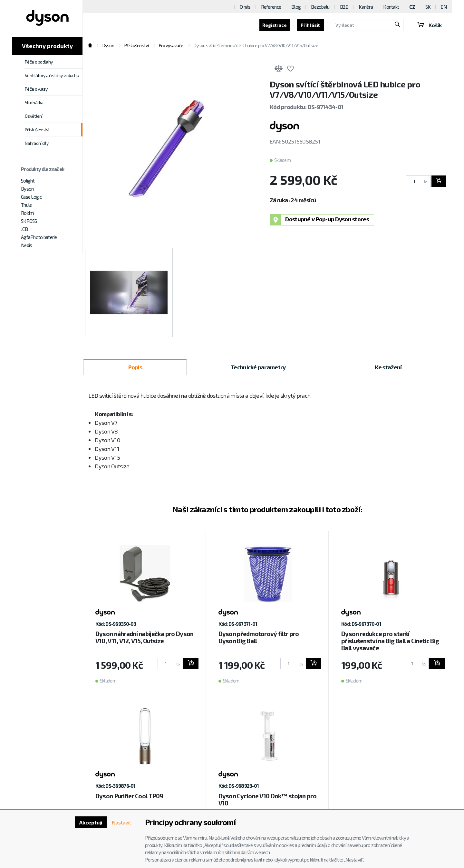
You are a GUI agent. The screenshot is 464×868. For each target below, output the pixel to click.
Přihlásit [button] (309, 25)
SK (428, 7)
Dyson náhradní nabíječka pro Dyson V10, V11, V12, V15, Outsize (145, 637)
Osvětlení (34, 116)
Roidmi (28, 213)
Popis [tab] (135, 367)
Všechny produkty (47, 46)
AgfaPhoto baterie (39, 237)
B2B (344, 7)
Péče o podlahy (39, 62)
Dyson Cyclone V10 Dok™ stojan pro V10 (267, 799)
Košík (429, 25)
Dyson (27, 189)
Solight (28, 181)
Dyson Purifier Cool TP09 (129, 796)
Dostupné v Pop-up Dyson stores (319, 220)
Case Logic (31, 197)
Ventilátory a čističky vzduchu (52, 75)
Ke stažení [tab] (388, 367)
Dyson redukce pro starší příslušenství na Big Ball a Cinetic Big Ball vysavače (390, 641)
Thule (26, 205)
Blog (296, 7)
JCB (24, 229)
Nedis (26, 245)
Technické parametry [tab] (258, 367)
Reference (271, 7)
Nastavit (121, 822)
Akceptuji (90, 822)
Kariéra (366, 7)
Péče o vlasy (36, 89)
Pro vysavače (171, 45)
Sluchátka (34, 102)
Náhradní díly (37, 143)
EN (444, 7)
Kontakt (391, 7)
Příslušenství (37, 130)
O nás (245, 7)
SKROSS (29, 221)
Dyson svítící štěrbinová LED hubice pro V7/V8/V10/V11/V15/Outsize (256, 45)
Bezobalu (320, 7)
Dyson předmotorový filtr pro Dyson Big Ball (259, 637)
